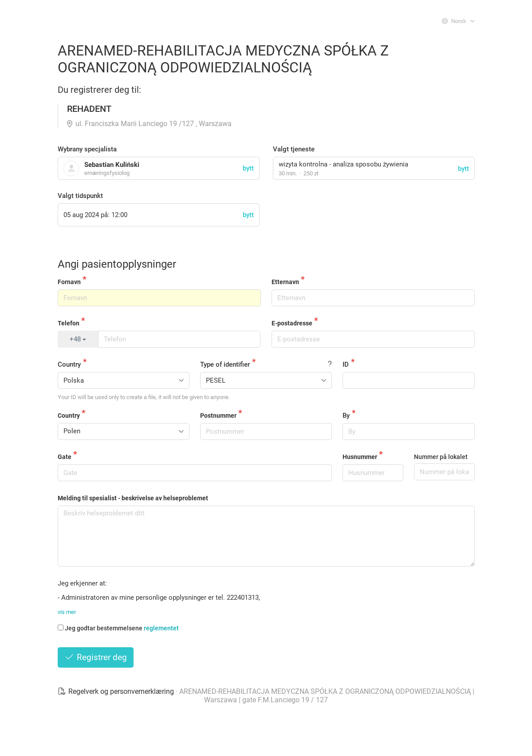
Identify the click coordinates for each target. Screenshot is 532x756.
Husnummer (360, 457)
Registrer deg (96, 657)
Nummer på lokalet (441, 457)
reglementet (161, 628)
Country (69, 364)
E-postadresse (292, 323)
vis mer (67, 612)
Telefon (69, 323)
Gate (65, 457)
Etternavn (285, 282)
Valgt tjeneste (294, 149)
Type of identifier (225, 364)
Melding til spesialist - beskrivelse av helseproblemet (133, 498)
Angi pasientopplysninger (117, 264)
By (346, 416)
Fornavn (69, 282)
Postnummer (218, 416)
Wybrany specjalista (87, 149)
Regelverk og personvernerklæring (117, 691)
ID (346, 364)
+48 (78, 339)
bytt (463, 169)
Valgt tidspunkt (80, 196)
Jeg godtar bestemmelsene (118, 628)
